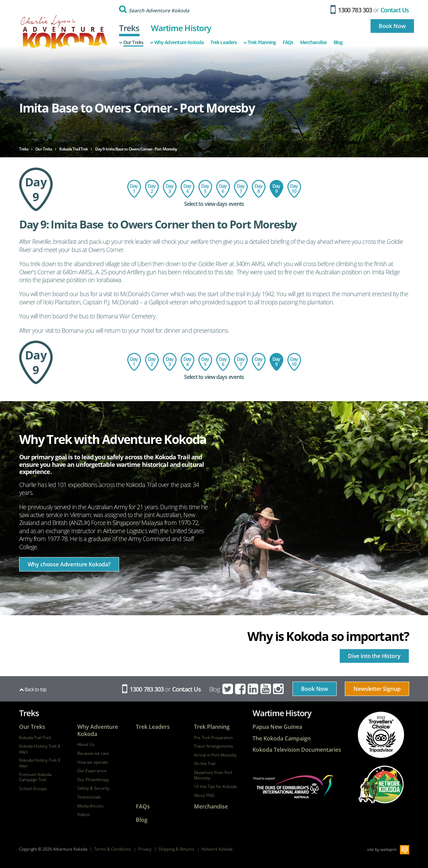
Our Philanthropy (93, 780)
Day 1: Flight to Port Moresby (134, 189)
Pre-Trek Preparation (213, 738)
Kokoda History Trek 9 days (40, 763)
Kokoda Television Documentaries (297, 750)
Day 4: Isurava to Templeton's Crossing (187, 189)
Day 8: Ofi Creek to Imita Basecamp (259, 189)
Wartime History (181, 28)
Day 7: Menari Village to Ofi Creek (241, 189)
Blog (338, 42)
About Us (86, 745)
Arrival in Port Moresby (215, 755)
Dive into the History (374, 656)
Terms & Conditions (113, 849)
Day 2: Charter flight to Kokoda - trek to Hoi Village (152, 189)
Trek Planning (260, 42)
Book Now (392, 26)
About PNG (204, 795)
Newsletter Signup (377, 689)
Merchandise (313, 42)
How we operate (93, 762)
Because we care (93, 753)
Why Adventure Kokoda (177, 42)
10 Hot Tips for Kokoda (215, 787)
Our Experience (92, 771)
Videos (84, 815)
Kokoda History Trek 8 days (40, 749)
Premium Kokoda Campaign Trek (35, 777)
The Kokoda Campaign (282, 739)
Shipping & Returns (176, 849)
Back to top (33, 689)
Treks (129, 28)
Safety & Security (93, 788)
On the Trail (205, 764)
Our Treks (131, 42)
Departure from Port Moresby (213, 775)
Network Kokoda (217, 849)
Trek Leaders (224, 42)
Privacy (145, 849)
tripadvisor (381, 735)
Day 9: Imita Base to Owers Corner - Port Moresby (276, 189)
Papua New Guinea (277, 727)
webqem (389, 849)
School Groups (33, 789)
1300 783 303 (351, 10)
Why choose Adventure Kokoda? (69, 564)
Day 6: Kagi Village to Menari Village (223, 189)
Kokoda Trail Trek (35, 738)
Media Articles (90, 806)
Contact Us (395, 10)
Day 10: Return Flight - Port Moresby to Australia (294, 189)
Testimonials (89, 797)
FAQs (288, 42)
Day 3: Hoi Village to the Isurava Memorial (170, 189)
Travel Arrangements (213, 746)
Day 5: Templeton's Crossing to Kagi (205, 189)
